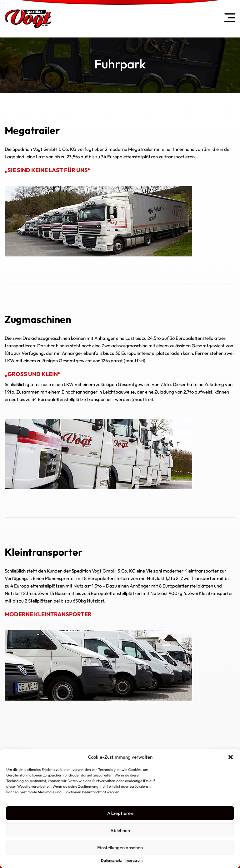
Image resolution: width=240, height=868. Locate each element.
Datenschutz (111, 860)
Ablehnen (120, 830)
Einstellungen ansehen (120, 848)
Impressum (134, 860)
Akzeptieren (120, 813)
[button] (231, 757)
